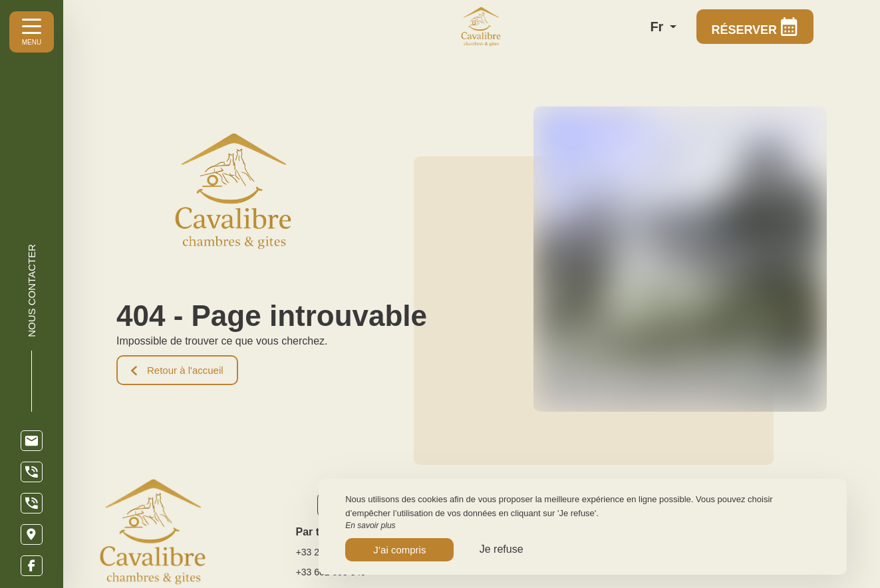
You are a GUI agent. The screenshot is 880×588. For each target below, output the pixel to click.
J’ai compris (399, 550)
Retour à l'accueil (177, 370)
